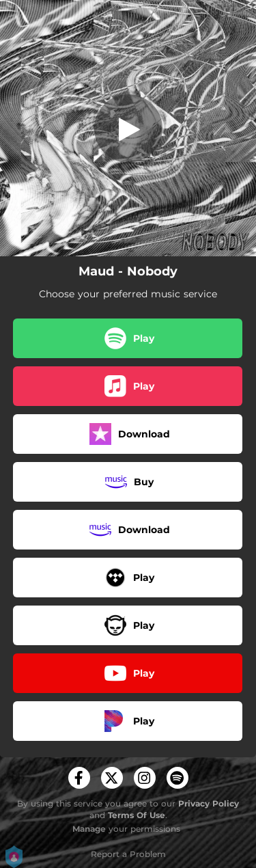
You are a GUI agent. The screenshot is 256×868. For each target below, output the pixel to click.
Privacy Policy (209, 803)
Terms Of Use (137, 815)
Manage (89, 829)
